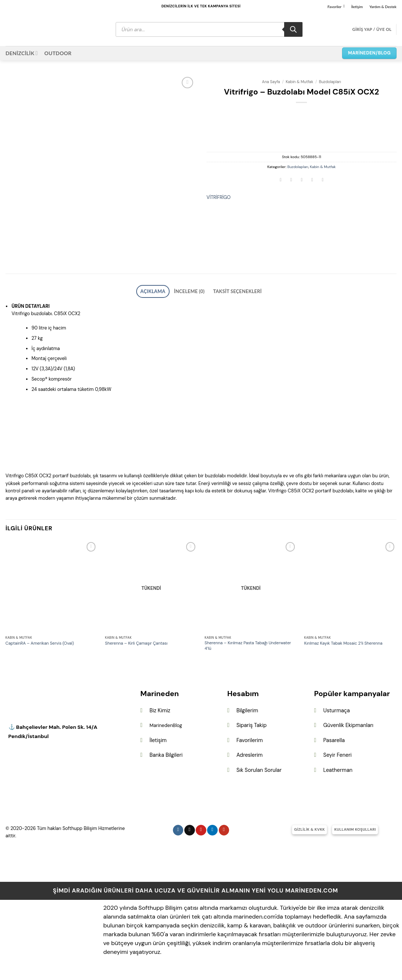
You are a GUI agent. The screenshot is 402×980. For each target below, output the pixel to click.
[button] (372, 29)
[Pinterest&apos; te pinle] (312, 180)
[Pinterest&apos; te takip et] (201, 833)
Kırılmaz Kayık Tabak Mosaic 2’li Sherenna (343, 647)
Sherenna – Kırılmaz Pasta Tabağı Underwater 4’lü (248, 649)
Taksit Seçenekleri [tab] (230, 296)
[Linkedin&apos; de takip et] (212, 833)
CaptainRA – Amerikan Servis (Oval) (40, 647)
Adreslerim (249, 758)
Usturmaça (337, 713)
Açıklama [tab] (163, 296)
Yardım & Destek (383, 7)
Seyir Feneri (338, 758)
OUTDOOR (58, 53)
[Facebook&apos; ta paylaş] (281, 180)
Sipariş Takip (251, 728)
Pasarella (334, 743)
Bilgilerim (247, 713)
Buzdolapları (330, 82)
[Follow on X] (190, 833)
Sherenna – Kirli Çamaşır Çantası (136, 647)
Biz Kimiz (160, 713)
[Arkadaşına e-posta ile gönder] (302, 180)
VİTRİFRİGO (219, 197)
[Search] (293, 29)
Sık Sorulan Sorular (259, 773)
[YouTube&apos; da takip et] (224, 833)
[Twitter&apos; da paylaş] (291, 180)
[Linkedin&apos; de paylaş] (323, 180)
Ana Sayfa (271, 82)
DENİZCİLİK (22, 53)
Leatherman (338, 773)
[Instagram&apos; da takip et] (178, 833)
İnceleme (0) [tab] (192, 296)
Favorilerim (250, 743)
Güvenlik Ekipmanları (348, 728)
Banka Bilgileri (166, 758)
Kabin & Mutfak (299, 82)
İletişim (357, 7)
